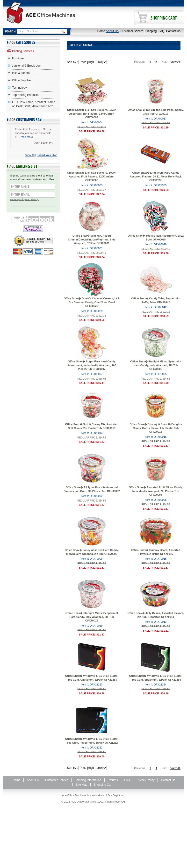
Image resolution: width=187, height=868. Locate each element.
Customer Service (132, 31)
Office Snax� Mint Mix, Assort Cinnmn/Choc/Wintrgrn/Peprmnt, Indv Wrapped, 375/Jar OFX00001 (92, 239)
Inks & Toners (21, 73)
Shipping (151, 31)
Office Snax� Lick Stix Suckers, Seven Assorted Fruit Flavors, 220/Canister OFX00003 (92, 176)
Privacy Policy (146, 780)
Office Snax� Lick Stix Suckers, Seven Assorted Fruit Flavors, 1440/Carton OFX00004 (92, 114)
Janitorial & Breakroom (27, 66)
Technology (19, 88)
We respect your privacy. (24, 199)
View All (30, 155)
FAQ (161, 31)
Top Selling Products (25, 95)
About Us (112, 31)
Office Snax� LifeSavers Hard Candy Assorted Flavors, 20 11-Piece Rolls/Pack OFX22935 (156, 176)
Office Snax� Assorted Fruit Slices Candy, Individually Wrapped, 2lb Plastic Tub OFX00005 (156, 491)
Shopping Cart (103, 785)
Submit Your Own (47, 155)
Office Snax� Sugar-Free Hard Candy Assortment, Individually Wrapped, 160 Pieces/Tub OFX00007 (92, 365)
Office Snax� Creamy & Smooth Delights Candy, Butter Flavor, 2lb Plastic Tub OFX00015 (156, 428)
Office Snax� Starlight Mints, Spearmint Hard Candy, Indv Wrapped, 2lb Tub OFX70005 (156, 365)
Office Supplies (22, 80)
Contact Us (173, 31)
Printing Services (23, 51)
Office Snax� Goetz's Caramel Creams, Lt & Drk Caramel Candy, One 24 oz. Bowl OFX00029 (92, 302)
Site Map (82, 785)
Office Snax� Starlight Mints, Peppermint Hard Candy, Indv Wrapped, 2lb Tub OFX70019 (92, 617)
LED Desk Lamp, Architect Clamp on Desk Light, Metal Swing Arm (34, 104)
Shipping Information (88, 780)
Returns (113, 780)
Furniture (18, 58)
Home (101, 31)
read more (27, 137)
